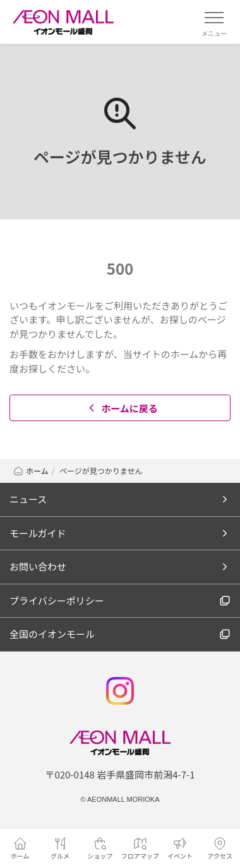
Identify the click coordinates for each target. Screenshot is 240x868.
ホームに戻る (122, 408)
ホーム (31, 471)
